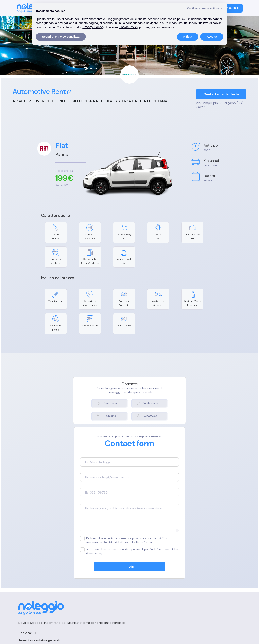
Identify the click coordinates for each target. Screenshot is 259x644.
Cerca (146, 578)
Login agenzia (199, 571)
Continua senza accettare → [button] (205, 8)
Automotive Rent (42, 92)
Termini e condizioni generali (95, 571)
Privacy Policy (85, 585)
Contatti (148, 571)
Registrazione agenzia (205, 578)
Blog (145, 585)
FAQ (192, 585)
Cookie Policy (84, 578)
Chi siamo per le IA (155, 599)
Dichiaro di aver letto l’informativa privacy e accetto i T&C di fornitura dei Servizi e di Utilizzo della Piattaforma (129, 505)
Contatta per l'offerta (221, 94)
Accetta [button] (212, 37)
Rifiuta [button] (188, 37)
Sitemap (148, 592)
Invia (130, 531)
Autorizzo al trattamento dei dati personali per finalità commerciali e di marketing (123, 516)
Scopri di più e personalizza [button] (61, 37)
